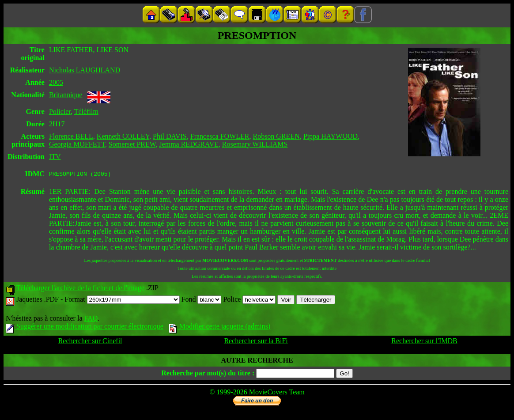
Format (122, 301)
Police (249, 301)
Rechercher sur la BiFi (256, 342)
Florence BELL (71, 136)
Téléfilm (86, 112)
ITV (55, 157)
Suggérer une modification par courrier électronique (85, 327)
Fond (202, 301)
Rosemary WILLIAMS (255, 144)
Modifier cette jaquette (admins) (220, 327)
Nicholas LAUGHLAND (85, 70)
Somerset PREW (132, 144)
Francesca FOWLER (220, 136)
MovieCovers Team (277, 393)
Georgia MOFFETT (77, 144)
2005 (56, 82)
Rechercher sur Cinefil (90, 342)
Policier (60, 112)
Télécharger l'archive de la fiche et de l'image (80, 289)
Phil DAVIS (170, 136)
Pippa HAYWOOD (331, 136)
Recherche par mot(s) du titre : (208, 374)
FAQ (91, 320)
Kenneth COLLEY (123, 136)
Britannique (66, 95)
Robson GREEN (276, 136)
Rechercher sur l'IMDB (424, 342)
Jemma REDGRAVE (189, 144)
